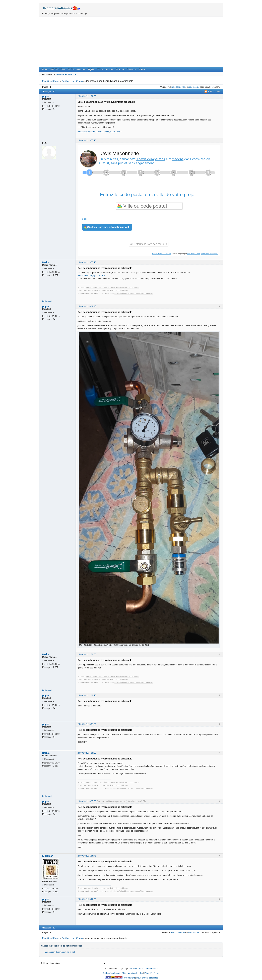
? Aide (142, 69)
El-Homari (48, 856)
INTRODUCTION (58, 69)
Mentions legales (135, 973)
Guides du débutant (111, 973)
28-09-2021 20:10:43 (87, 306)
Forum (157, 973)
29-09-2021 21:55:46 (87, 856)
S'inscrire (72, 74)
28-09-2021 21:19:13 (87, 695)
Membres (81, 69)
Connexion (131, 69)
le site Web (47, 301)
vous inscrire (194, 87)
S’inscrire (120, 69)
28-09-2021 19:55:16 (87, 140)
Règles (91, 69)
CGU (124, 973)
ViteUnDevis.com (194, 254)
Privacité (148, 973)
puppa (46, 96)
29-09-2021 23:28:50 (87, 899)
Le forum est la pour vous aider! (144, 969)
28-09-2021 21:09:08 (87, 654)
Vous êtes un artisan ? (210, 254)
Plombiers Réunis (51, 81)
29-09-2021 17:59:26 (87, 753)
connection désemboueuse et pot (60, 952)
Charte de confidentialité (161, 254)
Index (45, 69)
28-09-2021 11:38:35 (87, 96)
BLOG (71, 69)
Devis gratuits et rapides (147, 978)
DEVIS (100, 69)
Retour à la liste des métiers (149, 244)
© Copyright (129, 978)
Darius (46, 262)
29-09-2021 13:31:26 (87, 724)
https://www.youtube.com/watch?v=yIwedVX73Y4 (100, 132)
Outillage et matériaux (72, 81)
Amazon (109, 69)
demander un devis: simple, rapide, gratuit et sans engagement (113, 287)
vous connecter (178, 87)
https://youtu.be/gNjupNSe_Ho (91, 276)
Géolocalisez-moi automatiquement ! (107, 227)
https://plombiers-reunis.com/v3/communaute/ (134, 293)
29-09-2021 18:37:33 (87, 801)
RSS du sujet (214, 92)
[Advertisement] (131, 42)
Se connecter (61, 74)
